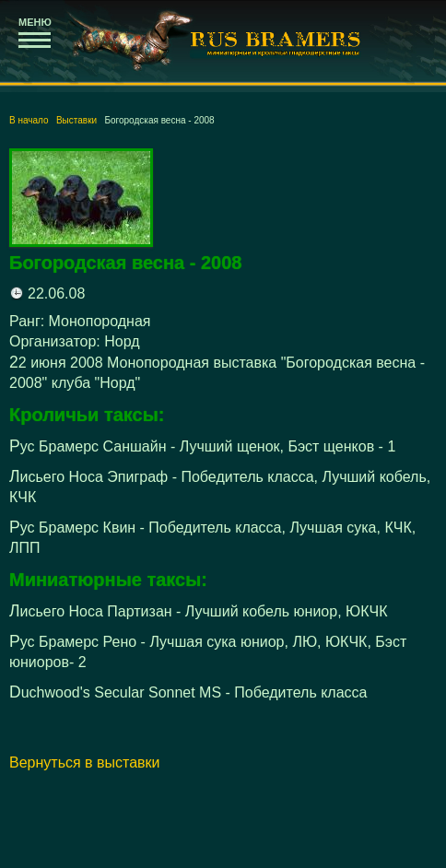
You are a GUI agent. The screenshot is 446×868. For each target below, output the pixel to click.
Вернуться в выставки (85, 762)
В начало (29, 120)
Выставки (76, 120)
